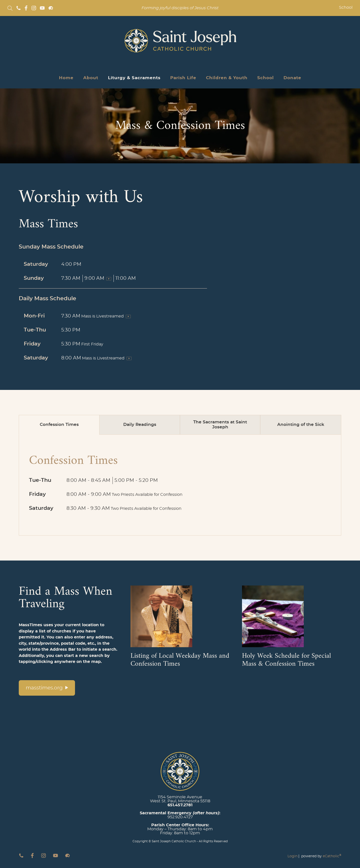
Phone (18, 8)
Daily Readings (140, 425)
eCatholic (332, 856)
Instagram (34, 8)
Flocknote (51, 8)
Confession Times (59, 425)
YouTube (42, 8)
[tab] (59, 425)
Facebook (26, 8)
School (346, 7)
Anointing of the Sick (301, 425)
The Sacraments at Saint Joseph (220, 425)
